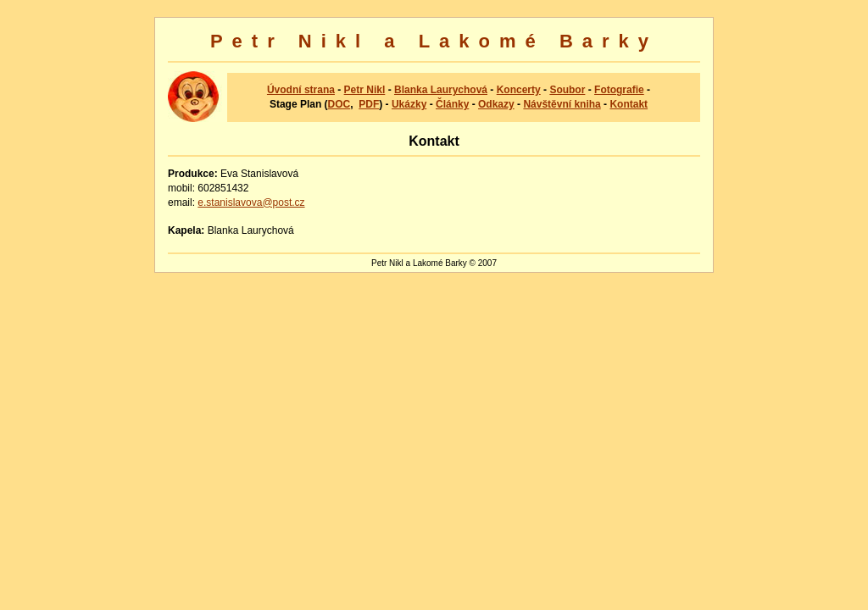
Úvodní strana (301, 90)
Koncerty (519, 90)
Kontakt (629, 104)
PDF (369, 104)
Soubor (567, 90)
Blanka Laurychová (441, 90)
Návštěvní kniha (562, 104)
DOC (339, 104)
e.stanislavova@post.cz (251, 202)
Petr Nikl (365, 90)
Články (452, 104)
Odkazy (496, 104)
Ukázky (409, 104)
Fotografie (619, 90)
